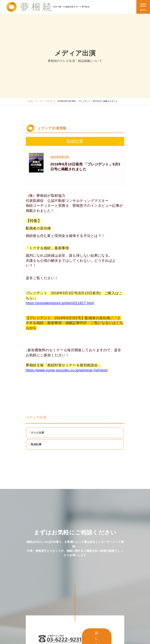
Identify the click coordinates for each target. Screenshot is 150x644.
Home (31, 101)
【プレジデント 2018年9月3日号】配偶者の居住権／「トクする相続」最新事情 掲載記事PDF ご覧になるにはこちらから (75, 323)
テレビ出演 (37, 433)
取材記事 (36, 444)
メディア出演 (45, 101)
